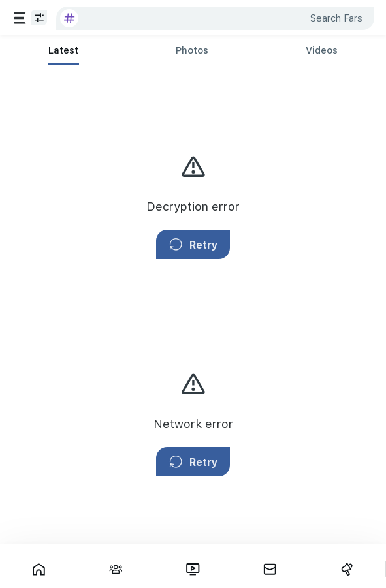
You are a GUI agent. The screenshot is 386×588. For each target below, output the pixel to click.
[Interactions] (116, 569)
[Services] (20, 18)
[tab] (64, 50)
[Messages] (270, 569)
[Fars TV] (193, 569)
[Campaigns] (347, 569)
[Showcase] (39, 569)
